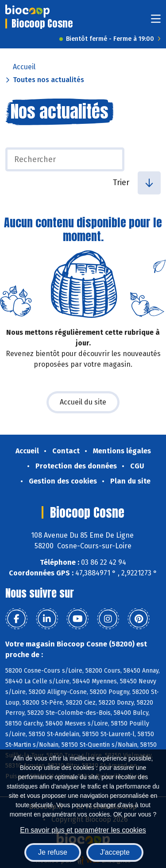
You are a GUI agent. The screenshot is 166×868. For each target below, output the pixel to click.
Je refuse (53, 852)
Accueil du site (83, 402)
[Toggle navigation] (156, 22)
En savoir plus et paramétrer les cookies (83, 830)
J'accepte (115, 852)
